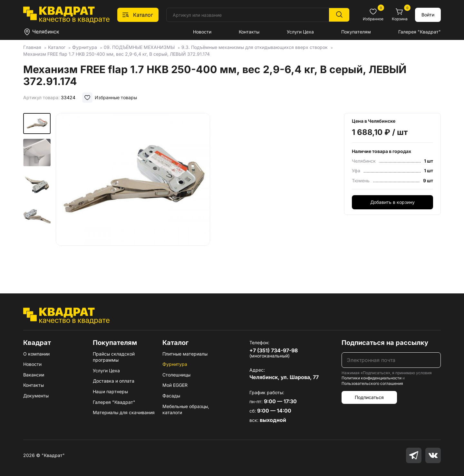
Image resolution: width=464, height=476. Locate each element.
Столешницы (176, 375)
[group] (133, 194)
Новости (202, 32)
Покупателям (356, 32)
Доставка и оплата (114, 381)
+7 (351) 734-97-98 (274, 350)
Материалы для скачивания (124, 412)
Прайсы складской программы (114, 357)
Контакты (249, 32)
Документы (36, 396)
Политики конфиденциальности (372, 378)
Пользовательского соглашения (372, 383)
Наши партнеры (110, 391)
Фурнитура (175, 364)
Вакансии (34, 375)
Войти (428, 15)
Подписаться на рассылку (385, 343)
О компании (36, 354)
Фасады (171, 396)
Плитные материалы (185, 354)
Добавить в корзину (392, 202)
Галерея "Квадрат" (420, 32)
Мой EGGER (175, 385)
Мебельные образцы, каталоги (186, 409)
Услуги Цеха (300, 32)
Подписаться (369, 397)
